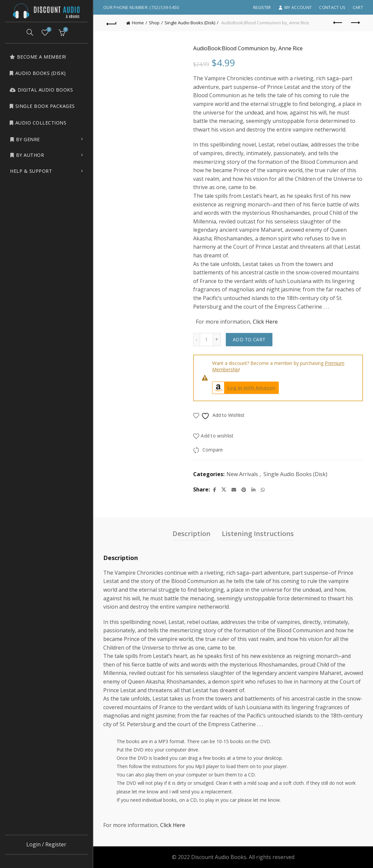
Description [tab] (191, 534)
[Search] (30, 32)
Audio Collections (38, 123)
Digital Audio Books (41, 90)
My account (295, 7)
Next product (355, 23)
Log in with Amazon (244, 388)
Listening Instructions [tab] (258, 534)
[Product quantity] (206, 340)
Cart (358, 7)
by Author (27, 155)
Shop (154, 23)
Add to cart (249, 339)
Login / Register (46, 844)
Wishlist (48, 30)
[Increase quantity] (217, 340)
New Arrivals (242, 474)
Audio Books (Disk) (38, 73)
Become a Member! (38, 57)
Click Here (265, 322)
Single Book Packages (42, 106)
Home (138, 23)
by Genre (25, 139)
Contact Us (332, 7)
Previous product (338, 23)
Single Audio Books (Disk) (190, 23)
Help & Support (31, 171)
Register (262, 7)
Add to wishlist (217, 436)
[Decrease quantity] (196, 340)
